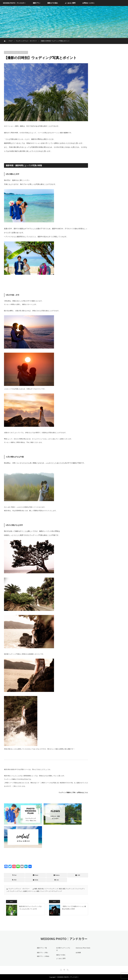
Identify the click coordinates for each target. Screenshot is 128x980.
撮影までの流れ (53, 3)
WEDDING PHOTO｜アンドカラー (14, 3)
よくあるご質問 (70, 3)
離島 (36, 889)
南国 (64, 889)
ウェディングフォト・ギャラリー (16, 52)
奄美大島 (41, 889)
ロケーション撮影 (34, 891)
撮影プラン (37, 3)
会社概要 (78, 955)
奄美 (60, 889)
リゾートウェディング (51, 889)
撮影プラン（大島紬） (43, 958)
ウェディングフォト (16, 891)
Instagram (61, 969)
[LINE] (78, 875)
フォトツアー (44, 891)
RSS (67, 969)
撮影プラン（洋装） (42, 955)
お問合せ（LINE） (89, 3)
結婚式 (25, 891)
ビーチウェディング (55, 891)
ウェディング (70, 889)
